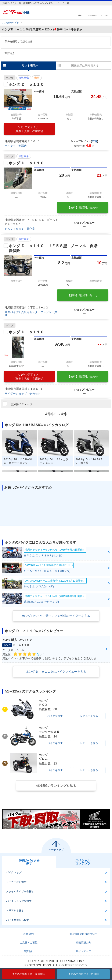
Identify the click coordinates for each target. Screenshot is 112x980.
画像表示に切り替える (85, 66)
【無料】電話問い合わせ (83, 208)
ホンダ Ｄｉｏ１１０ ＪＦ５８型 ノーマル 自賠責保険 (53, 248)
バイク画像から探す (18, 920)
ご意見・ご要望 (29, 943)
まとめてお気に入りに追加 (83, 974)
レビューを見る (89, 716)
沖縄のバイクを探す (29, 862)
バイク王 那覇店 (16, 146)
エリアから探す (15, 910)
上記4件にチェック (17, 404)
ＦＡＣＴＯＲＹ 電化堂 (20, 229)
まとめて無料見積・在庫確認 (29, 974)
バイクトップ (14, 872)
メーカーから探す (16, 882)
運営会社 (29, 951)
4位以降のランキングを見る (56, 786)
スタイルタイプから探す (20, 891)
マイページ (92, 15)
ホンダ (10, 78)
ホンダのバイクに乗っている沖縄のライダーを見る (56, 616)
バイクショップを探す (19, 901)
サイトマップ (83, 951)
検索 (80, 15)
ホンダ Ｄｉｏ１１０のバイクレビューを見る (56, 672)
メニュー (104, 15)
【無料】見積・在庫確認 (28, 129)
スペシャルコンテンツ (83, 862)
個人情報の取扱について (83, 934)
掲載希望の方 (83, 943)
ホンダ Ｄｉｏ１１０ (26, 85)
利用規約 (29, 934)
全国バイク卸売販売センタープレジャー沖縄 (31, 313)
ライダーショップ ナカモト (23, 394)
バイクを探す (55, 716)
